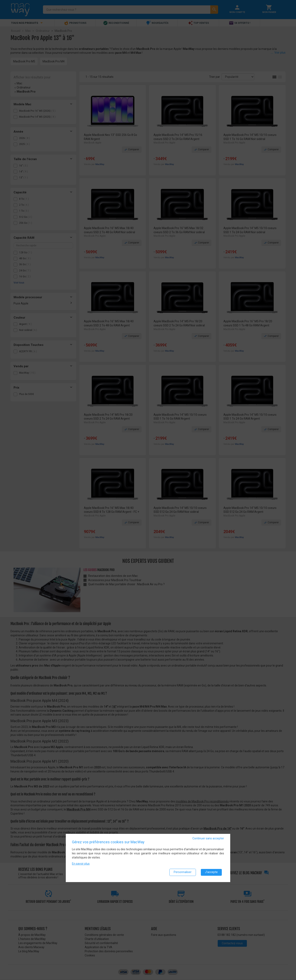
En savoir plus (81, 864)
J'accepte (211, 872)
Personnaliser (183, 872)
